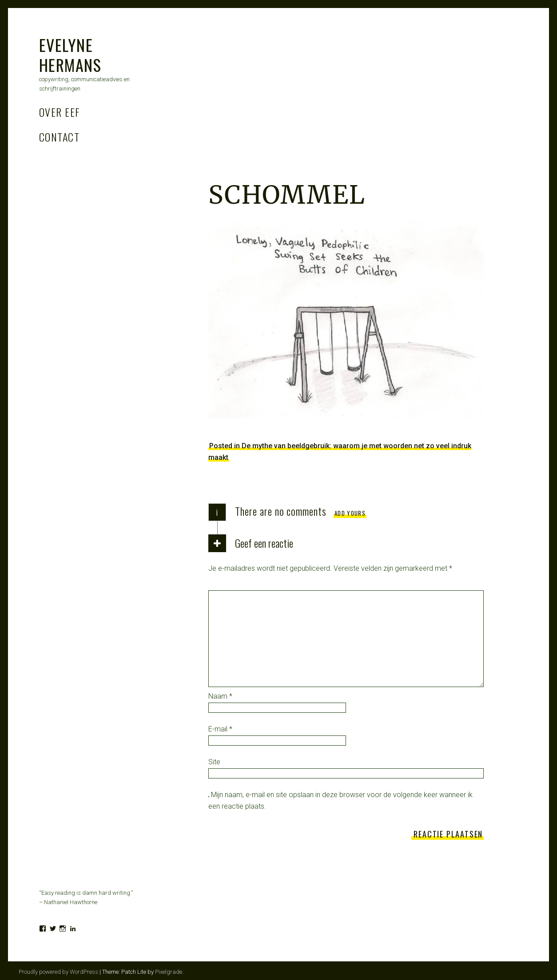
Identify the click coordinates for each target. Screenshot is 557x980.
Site (214, 762)
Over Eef (60, 112)
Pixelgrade (169, 972)
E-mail (220, 729)
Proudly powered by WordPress (58, 972)
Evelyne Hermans (70, 55)
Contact (59, 137)
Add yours (350, 513)
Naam (220, 696)
